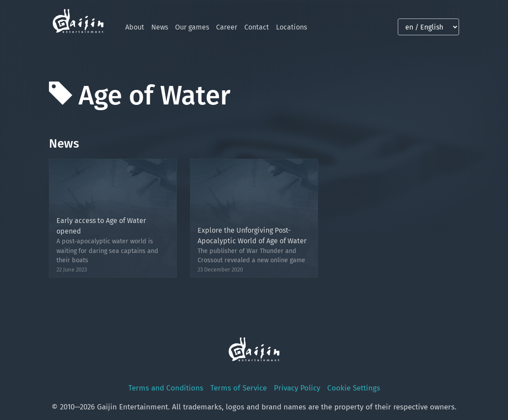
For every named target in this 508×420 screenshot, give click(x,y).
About (135, 27)
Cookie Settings (354, 388)
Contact (257, 27)
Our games (192, 27)
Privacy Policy (297, 388)
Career (227, 27)
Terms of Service (239, 388)
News (160, 27)
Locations (291, 27)
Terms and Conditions (166, 388)
